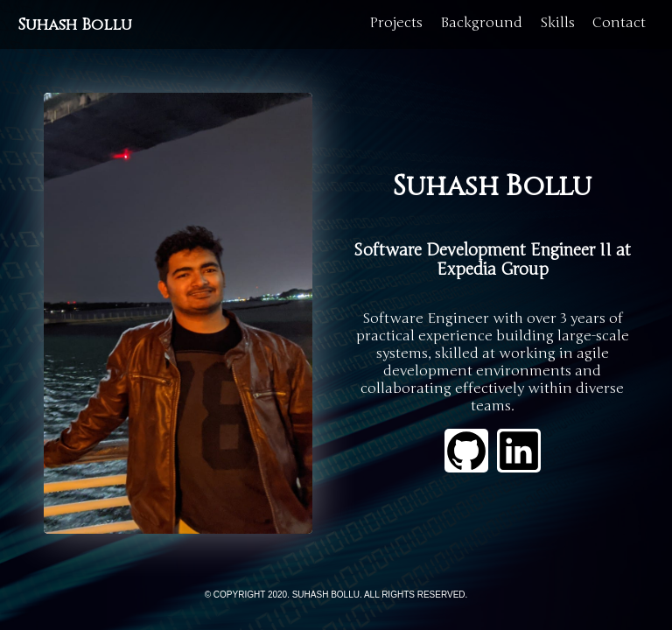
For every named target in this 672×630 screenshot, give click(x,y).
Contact (619, 23)
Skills (557, 23)
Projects (396, 23)
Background (481, 23)
